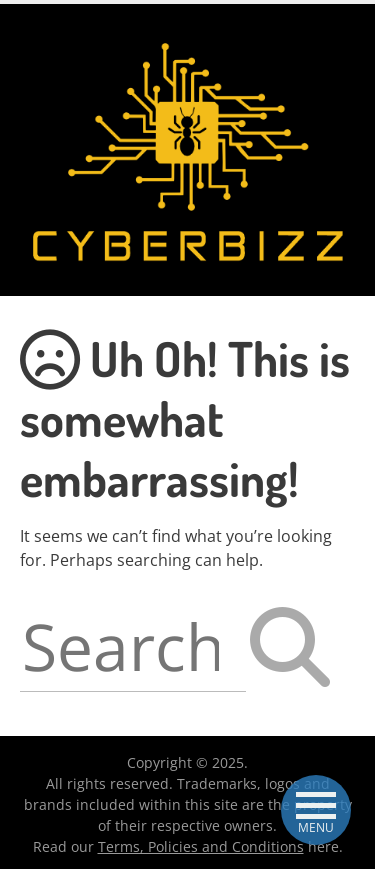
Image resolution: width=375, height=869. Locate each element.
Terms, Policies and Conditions (201, 846)
